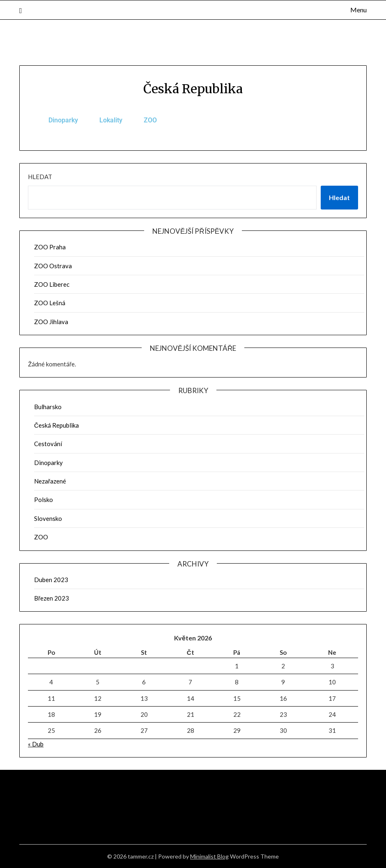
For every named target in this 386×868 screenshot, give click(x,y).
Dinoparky (48, 463)
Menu (358, 10)
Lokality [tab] (111, 120)
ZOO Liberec (52, 284)
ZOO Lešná (50, 303)
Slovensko (48, 518)
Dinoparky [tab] (63, 120)
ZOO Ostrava (53, 266)
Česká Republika (56, 425)
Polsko (44, 500)
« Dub (36, 744)
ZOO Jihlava (51, 322)
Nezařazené (50, 481)
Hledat (40, 177)
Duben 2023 (51, 580)
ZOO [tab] (150, 120)
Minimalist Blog (209, 856)
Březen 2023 (52, 598)
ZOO (41, 537)
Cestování (48, 444)
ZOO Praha (50, 247)
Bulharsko (48, 407)
